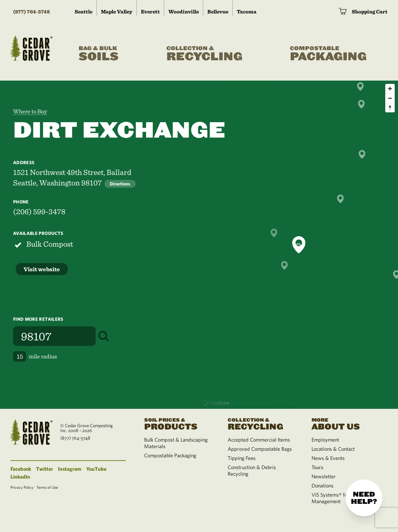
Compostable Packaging (170, 455)
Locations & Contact (333, 449)
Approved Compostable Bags (260, 449)
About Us (346, 423)
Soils (99, 54)
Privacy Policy (22, 487)
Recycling (204, 54)
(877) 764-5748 (31, 12)
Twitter (45, 469)
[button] (284, 265)
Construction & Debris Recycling (252, 470)
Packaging (328, 54)
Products (178, 423)
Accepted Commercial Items (259, 440)
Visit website (42, 269)
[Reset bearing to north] (390, 108)
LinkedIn (20, 477)
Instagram (70, 469)
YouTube (96, 469)
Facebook (21, 469)
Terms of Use (47, 487)
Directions (120, 184)
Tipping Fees (242, 458)
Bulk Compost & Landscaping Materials (176, 443)
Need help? (364, 498)
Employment (325, 440)
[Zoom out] (390, 98)
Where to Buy (30, 111)
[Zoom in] (390, 89)
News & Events (328, 458)
